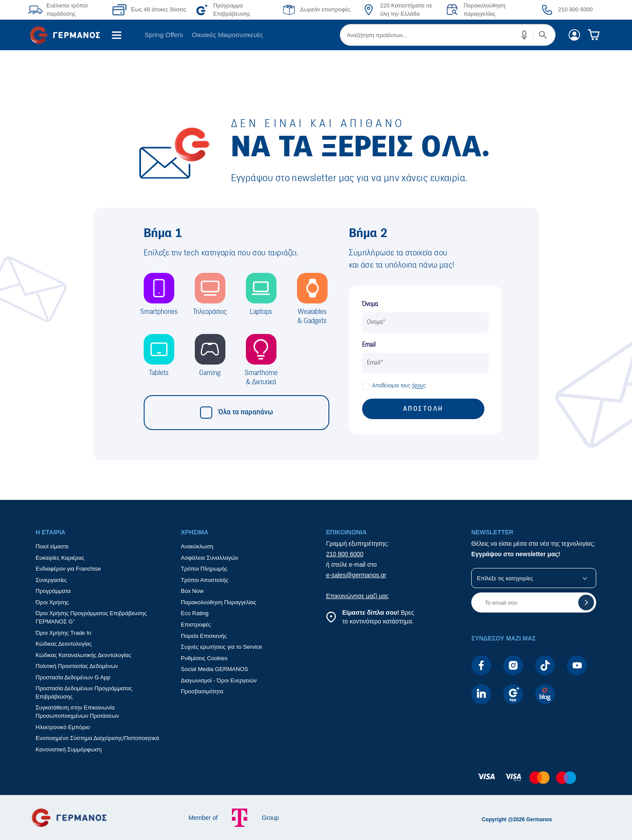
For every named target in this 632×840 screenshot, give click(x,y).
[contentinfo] (316, 782)
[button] (525, 35)
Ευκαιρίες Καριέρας (60, 558)
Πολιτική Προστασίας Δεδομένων (77, 666)
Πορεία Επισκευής (204, 636)
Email (369, 345)
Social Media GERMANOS (214, 669)
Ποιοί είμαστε (52, 546)
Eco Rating (195, 613)
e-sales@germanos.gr (356, 575)
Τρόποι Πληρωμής (204, 569)
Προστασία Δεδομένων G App (73, 677)
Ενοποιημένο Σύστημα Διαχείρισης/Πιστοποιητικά (98, 738)
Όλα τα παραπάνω (237, 413)
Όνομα (370, 305)
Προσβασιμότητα (202, 691)
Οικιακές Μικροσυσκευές (227, 35)
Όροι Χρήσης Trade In (64, 633)
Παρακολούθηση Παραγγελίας (219, 602)
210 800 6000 (345, 554)
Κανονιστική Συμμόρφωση (69, 749)
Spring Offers (164, 35)
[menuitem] (68, 35)
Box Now (192, 591)
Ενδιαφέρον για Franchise (68, 569)
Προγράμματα (53, 591)
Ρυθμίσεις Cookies (204, 658)
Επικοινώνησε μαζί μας (358, 596)
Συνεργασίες (52, 580)
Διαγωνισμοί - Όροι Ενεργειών (219, 680)
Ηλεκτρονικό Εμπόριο (63, 727)
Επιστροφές (196, 625)
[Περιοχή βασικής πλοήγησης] (316, 35)
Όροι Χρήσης (52, 602)
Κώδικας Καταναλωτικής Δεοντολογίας (84, 655)
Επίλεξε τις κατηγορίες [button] (505, 578)
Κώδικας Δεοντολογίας (64, 644)
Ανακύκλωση (197, 546)
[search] (448, 35)
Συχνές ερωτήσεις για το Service (221, 647)
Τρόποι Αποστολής (205, 580)
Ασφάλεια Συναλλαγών (210, 558)
